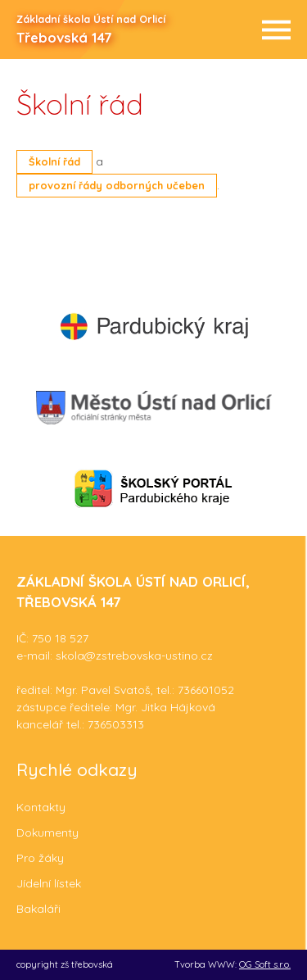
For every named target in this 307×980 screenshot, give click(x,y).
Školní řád (54, 161)
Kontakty (41, 807)
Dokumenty (47, 833)
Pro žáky (40, 858)
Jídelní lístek (49, 883)
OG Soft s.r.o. (265, 964)
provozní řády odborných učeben (117, 185)
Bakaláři (38, 909)
